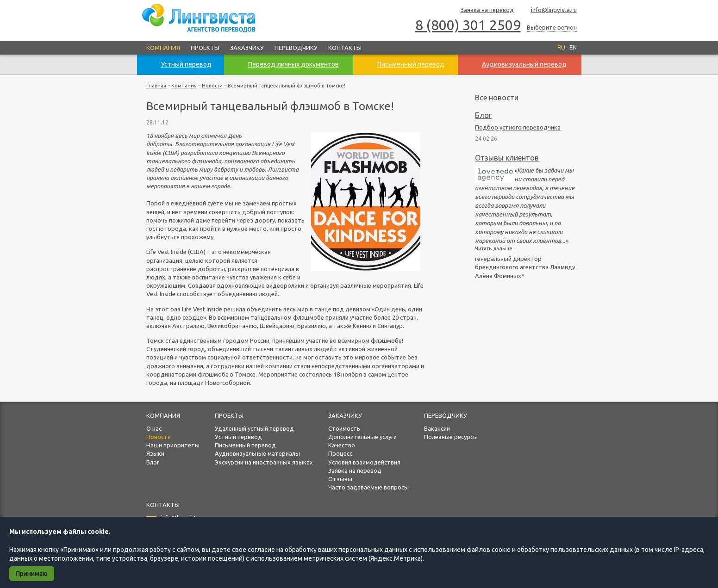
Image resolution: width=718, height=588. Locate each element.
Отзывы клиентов (507, 158)
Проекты (205, 48)
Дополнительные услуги (362, 437)
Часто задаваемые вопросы (368, 487)
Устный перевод (238, 437)
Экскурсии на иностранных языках (264, 462)
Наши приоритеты (173, 445)
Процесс (340, 453)
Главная (156, 86)
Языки (155, 453)
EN (573, 47)
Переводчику (296, 48)
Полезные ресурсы (451, 437)
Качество (342, 445)
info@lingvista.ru (550, 10)
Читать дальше (494, 248)
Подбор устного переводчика (518, 127)
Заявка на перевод (483, 10)
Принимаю (32, 574)
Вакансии (437, 428)
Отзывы (340, 479)
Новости (212, 86)
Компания (163, 48)
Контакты (345, 48)
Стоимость (344, 428)
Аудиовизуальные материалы (257, 453)
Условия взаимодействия (364, 462)
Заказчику (247, 48)
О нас (154, 428)
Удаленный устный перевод (254, 428)
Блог (483, 115)
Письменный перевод (245, 445)
